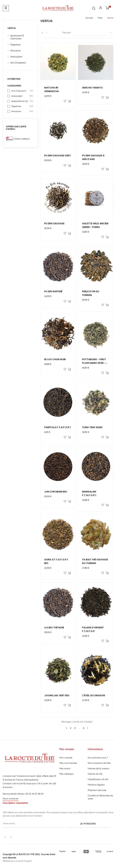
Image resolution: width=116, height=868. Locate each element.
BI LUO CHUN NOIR (55, 359)
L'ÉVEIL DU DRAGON (93, 695)
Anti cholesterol (18, 63)
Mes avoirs (65, 769)
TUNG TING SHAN (92, 427)
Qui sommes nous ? (98, 758)
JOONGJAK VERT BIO (57, 695)
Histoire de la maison (99, 769)
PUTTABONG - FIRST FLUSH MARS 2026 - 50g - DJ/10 (94, 361)
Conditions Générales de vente (100, 797)
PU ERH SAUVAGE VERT (58, 156)
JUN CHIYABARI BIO (56, 492)
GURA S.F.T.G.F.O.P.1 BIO (56, 561)
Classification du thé (98, 779)
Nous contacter (11, 799)
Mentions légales (96, 785)
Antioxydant (16, 57)
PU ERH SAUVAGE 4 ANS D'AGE (93, 157)
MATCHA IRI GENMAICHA (52, 89)
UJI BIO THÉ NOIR (54, 627)
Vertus (12, 28)
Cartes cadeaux (22, 139)
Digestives (15, 45)
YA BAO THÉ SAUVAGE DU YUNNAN (95, 561)
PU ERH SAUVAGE (54, 223)
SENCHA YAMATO (92, 88)
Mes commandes (68, 763)
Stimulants (16, 51)
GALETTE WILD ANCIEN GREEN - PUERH (95, 225)
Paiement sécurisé (97, 790)
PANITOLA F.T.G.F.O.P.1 (58, 427)
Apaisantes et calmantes (17, 37)
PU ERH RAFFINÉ (53, 291)
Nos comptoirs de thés (99, 763)
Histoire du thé (95, 774)
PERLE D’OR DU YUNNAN (91, 293)
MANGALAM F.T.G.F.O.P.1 (89, 493)
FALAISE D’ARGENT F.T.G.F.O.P (93, 629)
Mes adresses (66, 774)
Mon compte (66, 758)
